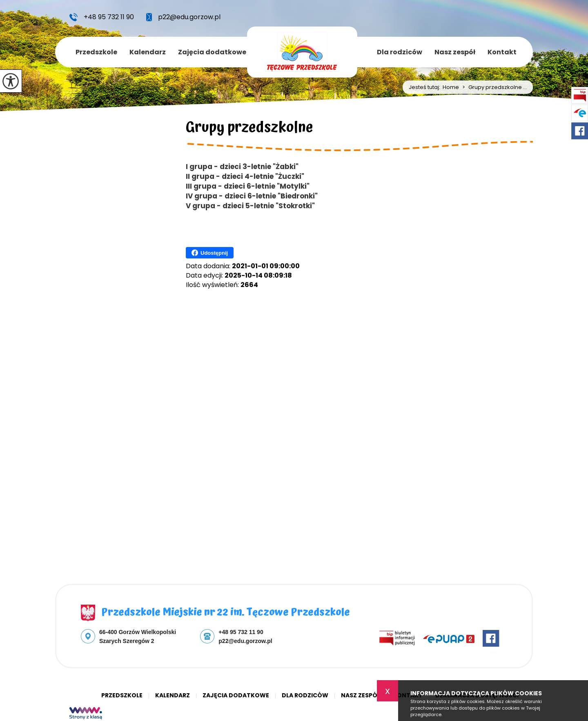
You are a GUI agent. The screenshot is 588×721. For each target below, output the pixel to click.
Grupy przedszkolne (249, 129)
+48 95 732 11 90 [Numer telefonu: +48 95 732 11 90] (241, 632)
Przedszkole (96, 52)
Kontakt (502, 52)
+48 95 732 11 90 (102, 17)
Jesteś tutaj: (426, 87)
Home (451, 87)
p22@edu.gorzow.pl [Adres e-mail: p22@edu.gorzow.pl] (245, 641)
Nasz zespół (455, 52)
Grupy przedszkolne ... (493, 87)
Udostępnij (210, 253)
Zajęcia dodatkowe (212, 52)
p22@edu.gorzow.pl (183, 17)
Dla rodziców (400, 52)
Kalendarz (148, 52)
